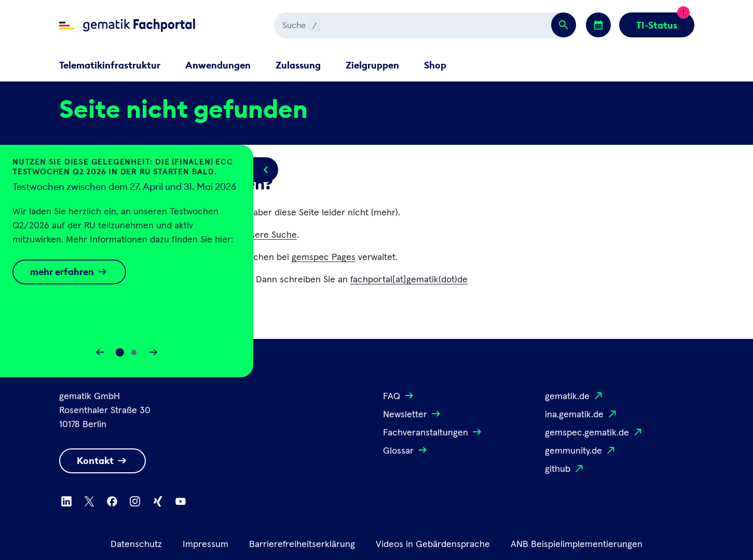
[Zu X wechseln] (89, 501)
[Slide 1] (134, 352)
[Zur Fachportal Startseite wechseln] (127, 25)
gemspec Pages (324, 257)
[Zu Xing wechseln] (158, 501)
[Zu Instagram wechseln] (135, 501)
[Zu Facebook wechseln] (112, 501)
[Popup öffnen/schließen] (266, 170)
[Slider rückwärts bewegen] (100, 352)
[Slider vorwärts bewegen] (153, 352)
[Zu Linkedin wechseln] (66, 501)
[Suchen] (384, 25)
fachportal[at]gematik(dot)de (409, 280)
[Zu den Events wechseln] (598, 25)
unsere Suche (269, 235)
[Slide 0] (120, 352)
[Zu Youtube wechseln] (181, 501)
